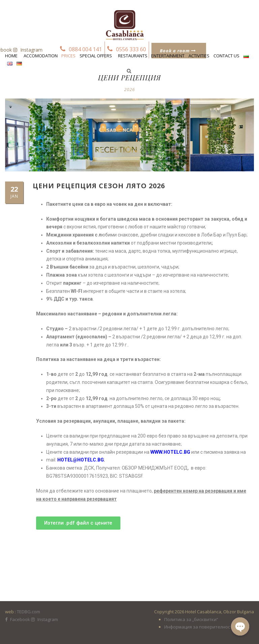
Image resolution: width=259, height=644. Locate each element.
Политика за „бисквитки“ (191, 619)
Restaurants (133, 56)
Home (11, 56)
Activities (199, 56)
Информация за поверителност (198, 627)
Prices (68, 56)
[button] (78, 523)
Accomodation (41, 56)
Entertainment (168, 56)
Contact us (226, 56)
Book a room (178, 51)
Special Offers (96, 56)
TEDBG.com (28, 612)
